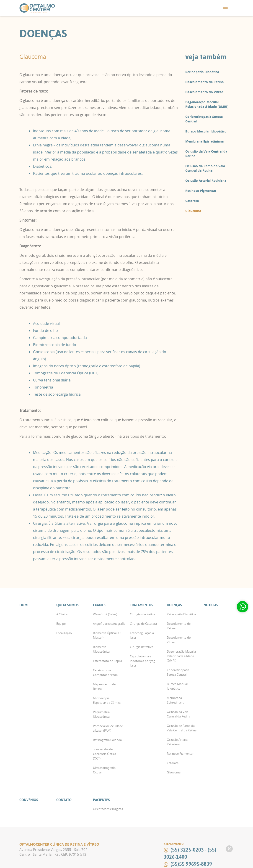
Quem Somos (67, 605)
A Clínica (62, 614)
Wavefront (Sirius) (105, 614)
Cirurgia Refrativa (142, 647)
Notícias (211, 605)
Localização (64, 633)
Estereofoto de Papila (107, 661)
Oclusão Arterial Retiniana (206, 181)
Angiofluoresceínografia (109, 624)
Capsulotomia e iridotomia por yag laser (142, 661)
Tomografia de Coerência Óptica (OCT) (105, 754)
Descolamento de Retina (204, 82)
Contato (64, 800)
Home (24, 605)
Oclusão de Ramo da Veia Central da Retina (205, 168)
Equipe (61, 624)
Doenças (174, 605)
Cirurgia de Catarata (143, 624)
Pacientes (101, 800)
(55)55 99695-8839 (191, 864)
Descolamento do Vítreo (204, 92)
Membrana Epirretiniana (204, 141)
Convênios (29, 800)
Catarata (192, 201)
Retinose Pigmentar (201, 191)
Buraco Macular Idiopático (206, 131)
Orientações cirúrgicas (108, 809)
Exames (99, 605)
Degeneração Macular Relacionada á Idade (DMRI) (207, 104)
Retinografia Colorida (107, 740)
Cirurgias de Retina (143, 614)
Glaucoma (193, 211)
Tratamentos (142, 605)
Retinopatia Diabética (202, 72)
